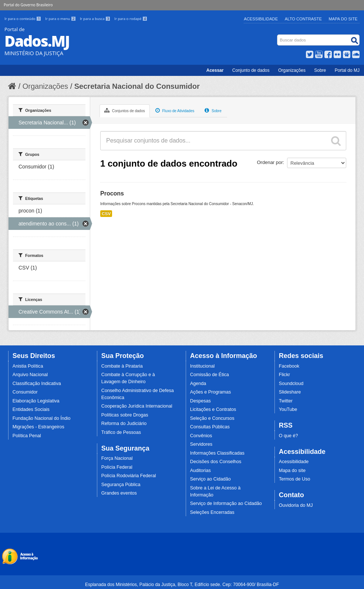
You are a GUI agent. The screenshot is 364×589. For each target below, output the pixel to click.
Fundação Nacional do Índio (42, 418)
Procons (112, 193)
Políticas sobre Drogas (125, 415)
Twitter (286, 401)
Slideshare (290, 392)
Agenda (198, 384)
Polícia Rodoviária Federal (129, 476)
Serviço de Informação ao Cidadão (226, 503)
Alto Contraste (303, 19)
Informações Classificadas (217, 453)
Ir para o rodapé (131, 19)
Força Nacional (117, 458)
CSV (106, 214)
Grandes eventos (119, 493)
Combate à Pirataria (122, 366)
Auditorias (200, 471)
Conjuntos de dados (125, 110)
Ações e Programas (211, 392)
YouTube (288, 409)
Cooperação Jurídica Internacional (137, 406)
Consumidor (25, 392)
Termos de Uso (295, 479)
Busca (278, 36)
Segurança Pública (121, 485)
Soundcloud (291, 384)
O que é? (289, 436)
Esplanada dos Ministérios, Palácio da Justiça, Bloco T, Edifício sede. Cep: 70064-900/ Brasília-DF (182, 585)
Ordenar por (270, 162)
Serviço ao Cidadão (210, 479)
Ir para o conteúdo (23, 19)
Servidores (201, 444)
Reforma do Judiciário (124, 424)
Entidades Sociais (31, 409)
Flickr (284, 375)
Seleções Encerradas (212, 512)
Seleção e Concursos (212, 418)
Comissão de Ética (210, 375)
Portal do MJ (347, 70)
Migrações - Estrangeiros (38, 427)
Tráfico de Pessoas (121, 432)
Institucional (203, 366)
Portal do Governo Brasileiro (28, 5)
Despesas (200, 401)
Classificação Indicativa (37, 384)
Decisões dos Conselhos (216, 462)
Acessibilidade (261, 19)
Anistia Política (28, 366)
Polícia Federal (117, 467)
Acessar (215, 70)
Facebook (289, 366)
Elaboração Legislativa (36, 401)
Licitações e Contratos (213, 409)
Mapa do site (292, 471)
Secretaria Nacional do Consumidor (137, 86)
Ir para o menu (61, 19)
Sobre (320, 70)
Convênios (201, 436)
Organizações (292, 70)
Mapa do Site (343, 19)
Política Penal (27, 436)
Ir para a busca (96, 19)
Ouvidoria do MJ (296, 505)
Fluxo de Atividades (175, 110)
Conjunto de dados (251, 70)
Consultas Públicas (210, 427)
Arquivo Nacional (30, 375)
